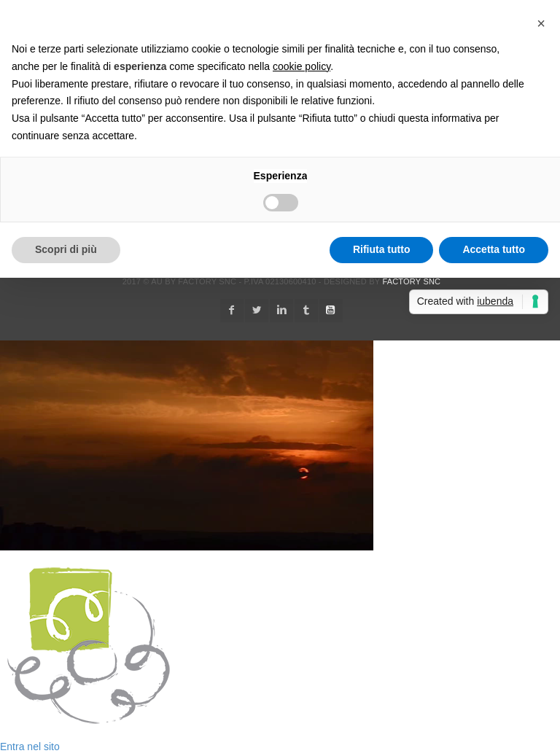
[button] (541, 23)
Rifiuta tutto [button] (382, 249)
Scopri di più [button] (66, 249)
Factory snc (411, 281)
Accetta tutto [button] (494, 249)
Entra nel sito (30, 747)
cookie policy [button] (302, 66)
